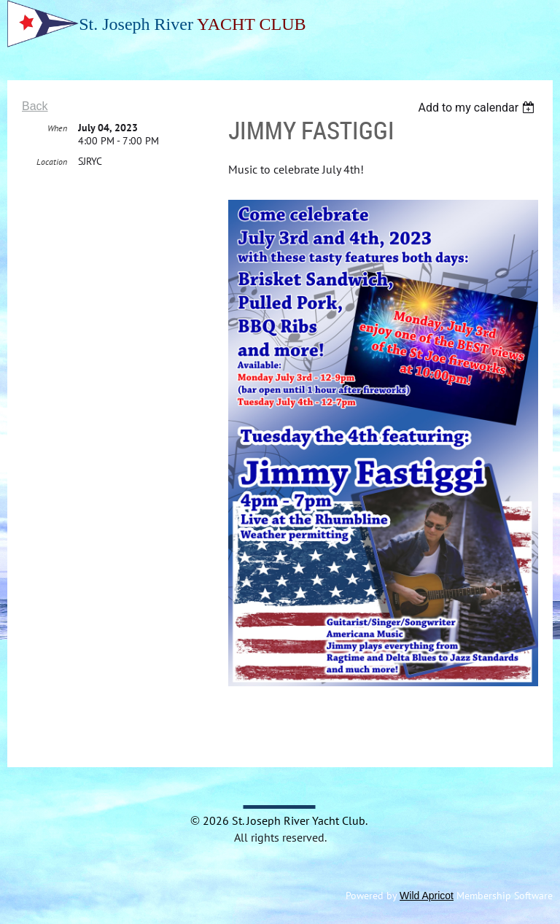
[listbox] (478, 108)
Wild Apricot (427, 896)
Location (52, 162)
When (57, 128)
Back (35, 106)
